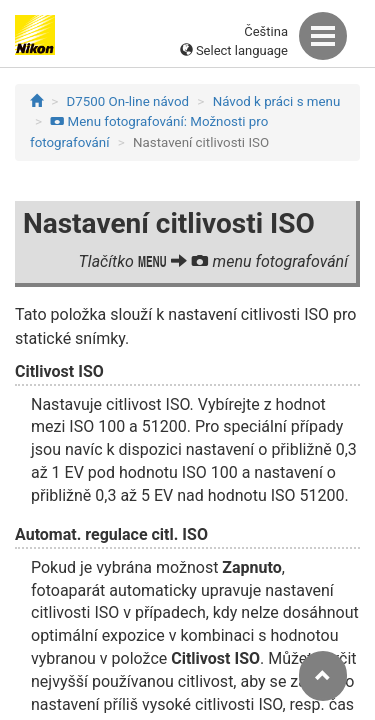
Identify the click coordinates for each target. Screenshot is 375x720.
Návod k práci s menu (277, 101)
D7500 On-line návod (128, 101)
